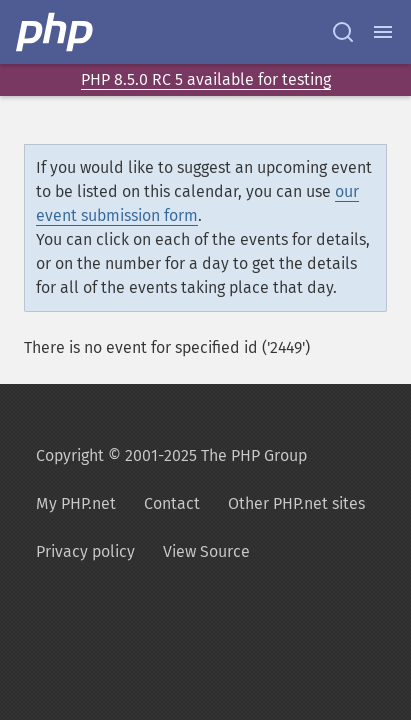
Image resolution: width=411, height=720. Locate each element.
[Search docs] (343, 32)
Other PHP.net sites (296, 503)
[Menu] (383, 32)
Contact (172, 503)
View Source (206, 551)
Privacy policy (85, 551)
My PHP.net (76, 503)
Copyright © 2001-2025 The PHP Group (171, 455)
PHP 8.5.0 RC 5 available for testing (206, 79)
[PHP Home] (56, 32)
